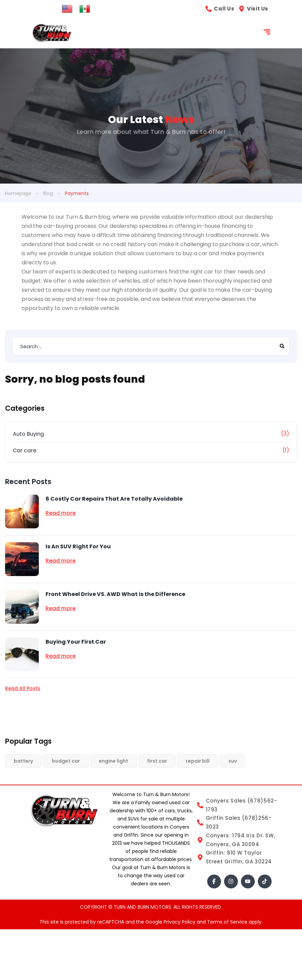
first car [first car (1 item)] (157, 761)
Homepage (18, 193)
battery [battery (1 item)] (23, 761)
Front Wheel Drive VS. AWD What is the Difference (115, 594)
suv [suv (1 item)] (233, 761)
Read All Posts (23, 688)
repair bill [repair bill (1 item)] (198, 761)
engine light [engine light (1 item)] (114, 761)
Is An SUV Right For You (78, 546)
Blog (48, 193)
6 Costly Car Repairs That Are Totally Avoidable (114, 499)
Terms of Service (228, 922)
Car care (25, 450)
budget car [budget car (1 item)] (66, 761)
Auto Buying (28, 434)
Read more (61, 513)
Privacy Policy (180, 922)
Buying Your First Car (76, 642)
